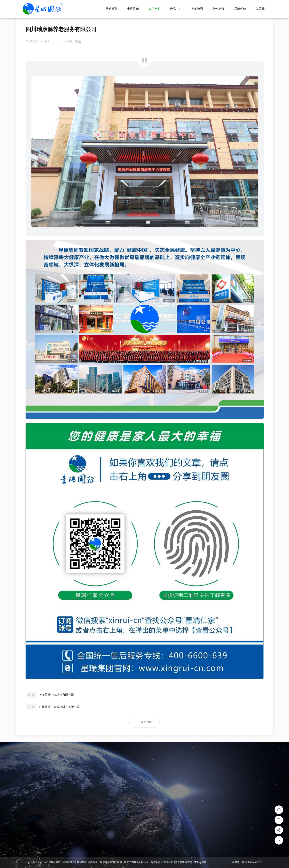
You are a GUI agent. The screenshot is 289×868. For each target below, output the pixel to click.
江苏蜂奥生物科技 (139, 862)
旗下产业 (154, 9)
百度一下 (192, 862)
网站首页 (111, 9)
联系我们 (262, 9)
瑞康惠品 (105, 862)
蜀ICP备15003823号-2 (253, 862)
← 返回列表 (145, 721)
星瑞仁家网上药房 (119, 862)
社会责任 (219, 9)
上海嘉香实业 (156, 862)
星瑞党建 (240, 9)
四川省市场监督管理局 (175, 862)
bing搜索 (202, 862)
